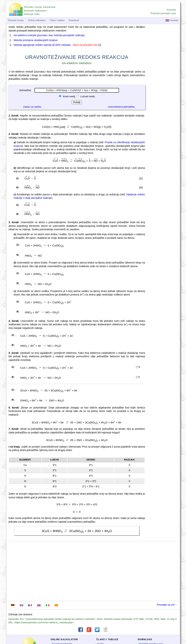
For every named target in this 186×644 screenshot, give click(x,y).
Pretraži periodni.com (163, 13)
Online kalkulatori (37, 20)
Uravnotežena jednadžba (121, 107)
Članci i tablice (57, 20)
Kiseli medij (69, 96)
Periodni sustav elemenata (40, 7)
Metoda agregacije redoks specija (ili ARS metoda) (42, 45)
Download (74, 20)
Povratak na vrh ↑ (167, 605)
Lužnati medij (87, 96)
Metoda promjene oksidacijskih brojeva (36, 40)
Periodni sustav (16, 20)
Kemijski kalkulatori (36, 11)
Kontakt (171, 10)
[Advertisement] (163, 126)
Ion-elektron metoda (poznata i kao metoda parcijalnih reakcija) (49, 35)
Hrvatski (172, 20)
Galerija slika (32, 14)
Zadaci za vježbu (32, 107)
